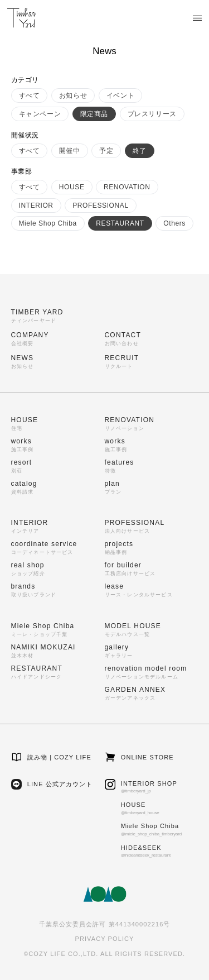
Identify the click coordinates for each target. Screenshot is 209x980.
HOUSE (72, 187)
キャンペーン (40, 114)
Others (174, 223)
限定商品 (94, 114)
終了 (140, 151)
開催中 (70, 151)
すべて (30, 95)
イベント (120, 95)
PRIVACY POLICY (104, 939)
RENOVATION (127, 187)
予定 (106, 151)
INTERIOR (36, 205)
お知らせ (73, 95)
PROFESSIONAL (101, 205)
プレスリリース (152, 114)
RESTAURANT (120, 223)
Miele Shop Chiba (48, 223)
